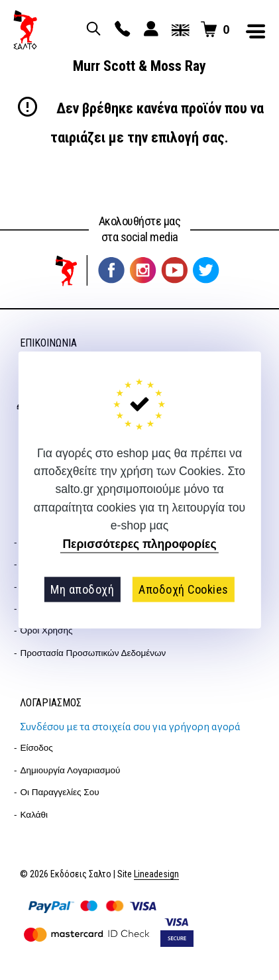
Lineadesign (156, 874)
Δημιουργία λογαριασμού (71, 770)
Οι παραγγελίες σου (60, 792)
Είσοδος (37, 748)
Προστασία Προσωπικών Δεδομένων (93, 653)
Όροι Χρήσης (47, 630)
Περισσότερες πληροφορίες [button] (139, 544)
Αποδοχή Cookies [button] (184, 589)
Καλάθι (34, 815)
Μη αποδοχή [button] (82, 589)
